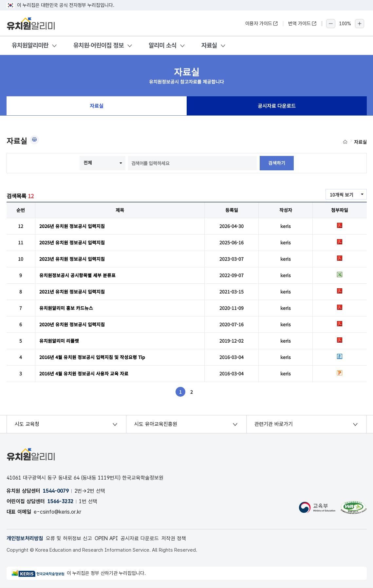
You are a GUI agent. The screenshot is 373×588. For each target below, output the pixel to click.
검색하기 (277, 163)
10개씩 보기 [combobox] (342, 195)
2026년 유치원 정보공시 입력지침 (72, 226)
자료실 (209, 45)
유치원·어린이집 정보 (99, 45)
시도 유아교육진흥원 (156, 424)
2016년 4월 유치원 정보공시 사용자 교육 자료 (84, 373)
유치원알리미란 (30, 45)
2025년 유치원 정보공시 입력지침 (72, 242)
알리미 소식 (163, 45)
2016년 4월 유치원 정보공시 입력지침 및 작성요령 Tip (92, 357)
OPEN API (107, 538)
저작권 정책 (175, 538)
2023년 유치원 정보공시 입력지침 (72, 259)
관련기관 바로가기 (274, 424)
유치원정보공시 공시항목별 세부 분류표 (77, 275)
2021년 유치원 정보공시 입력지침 (72, 292)
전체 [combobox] (88, 162)
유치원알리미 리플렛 (59, 341)
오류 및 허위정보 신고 (69, 538)
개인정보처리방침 (25, 538)
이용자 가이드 (262, 24)
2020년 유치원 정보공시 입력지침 (72, 324)
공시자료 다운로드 (277, 106)
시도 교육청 (27, 424)
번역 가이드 (302, 24)
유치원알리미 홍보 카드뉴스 (66, 308)
